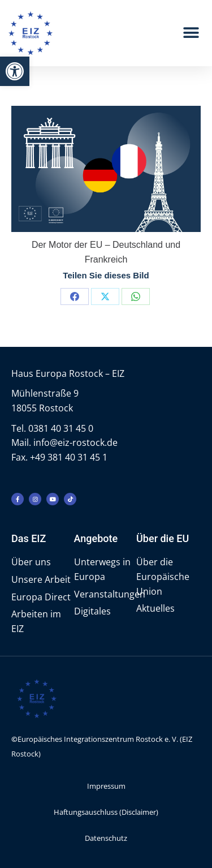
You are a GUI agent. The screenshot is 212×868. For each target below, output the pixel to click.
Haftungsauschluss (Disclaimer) (106, 812)
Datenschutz (106, 838)
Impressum (106, 786)
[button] (15, 71)
